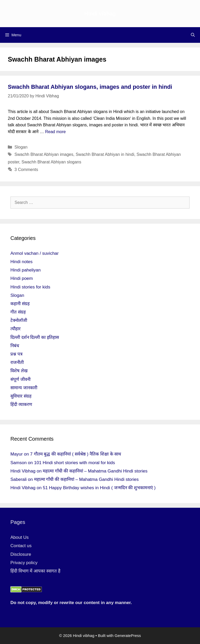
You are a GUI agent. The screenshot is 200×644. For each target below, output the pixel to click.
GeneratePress (128, 636)
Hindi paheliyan (26, 270)
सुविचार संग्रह (21, 396)
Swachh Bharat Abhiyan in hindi (105, 154)
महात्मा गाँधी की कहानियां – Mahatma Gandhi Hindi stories (95, 471)
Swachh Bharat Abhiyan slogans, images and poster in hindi (90, 87)
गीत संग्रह (18, 312)
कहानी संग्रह (20, 304)
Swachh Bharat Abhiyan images (44, 154)
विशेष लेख (19, 371)
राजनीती (17, 362)
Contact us (21, 546)
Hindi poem (22, 278)
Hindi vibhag (100, 14)
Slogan (21, 147)
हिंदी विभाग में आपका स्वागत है (35, 571)
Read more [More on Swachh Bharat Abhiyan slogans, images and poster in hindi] (55, 132)
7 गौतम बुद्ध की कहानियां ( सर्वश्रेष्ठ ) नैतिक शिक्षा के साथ (76, 454)
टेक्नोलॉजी (19, 320)
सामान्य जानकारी (24, 388)
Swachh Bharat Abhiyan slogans (51, 162)
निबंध (15, 346)
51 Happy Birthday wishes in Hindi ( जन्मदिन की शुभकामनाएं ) (99, 488)
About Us (20, 537)
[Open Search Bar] (193, 35)
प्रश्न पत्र (16, 354)
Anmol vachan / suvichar (35, 253)
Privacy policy (24, 563)
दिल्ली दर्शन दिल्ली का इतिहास (35, 337)
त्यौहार (15, 329)
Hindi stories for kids (30, 287)
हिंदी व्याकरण (21, 404)
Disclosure (21, 554)
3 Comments (26, 170)
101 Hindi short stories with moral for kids (75, 463)
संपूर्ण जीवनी (20, 379)
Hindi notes (21, 262)
